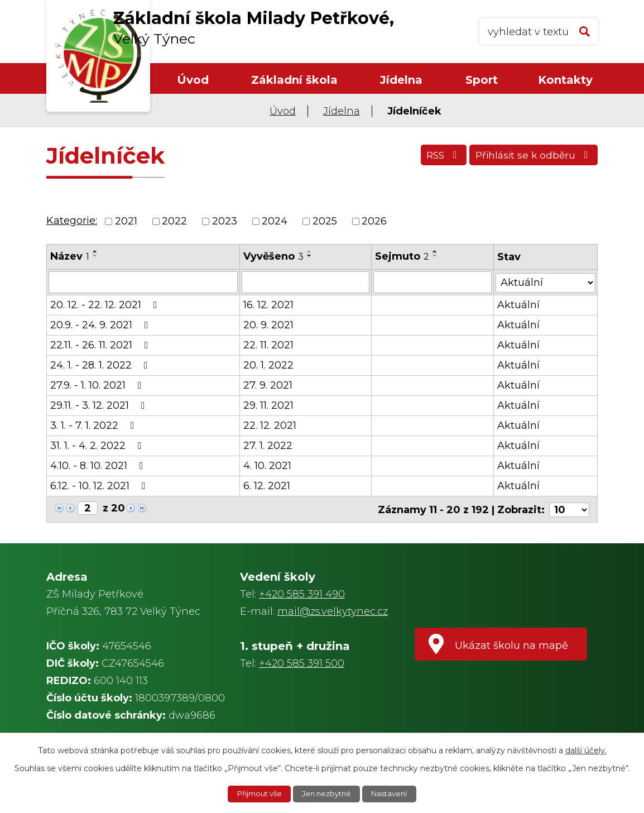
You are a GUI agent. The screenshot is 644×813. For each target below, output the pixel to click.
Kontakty (565, 80)
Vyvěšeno (273, 256)
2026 (374, 221)
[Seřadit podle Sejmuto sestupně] (436, 256)
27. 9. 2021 (268, 385)
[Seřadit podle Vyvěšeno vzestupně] (310, 251)
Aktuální (518, 304)
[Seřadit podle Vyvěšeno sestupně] (310, 256)
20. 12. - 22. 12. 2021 (106, 304)
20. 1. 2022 (268, 365)
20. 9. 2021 (268, 324)
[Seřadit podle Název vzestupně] (95, 251)
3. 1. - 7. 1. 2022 (95, 425)
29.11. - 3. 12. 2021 (100, 405)
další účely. (586, 749)
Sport (482, 80)
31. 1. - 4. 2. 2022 (98, 445)
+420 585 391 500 (302, 662)
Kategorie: (72, 221)
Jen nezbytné (328, 793)
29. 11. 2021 (268, 405)
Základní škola (294, 80)
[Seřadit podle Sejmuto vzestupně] (436, 251)
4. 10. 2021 (267, 465)
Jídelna (401, 80)
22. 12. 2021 (270, 425)
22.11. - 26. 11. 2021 (102, 345)
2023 (225, 221)
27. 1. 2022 (268, 445)
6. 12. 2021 (267, 485)
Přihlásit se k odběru (532, 157)
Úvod (193, 80)
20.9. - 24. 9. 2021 (102, 324)
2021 (126, 221)
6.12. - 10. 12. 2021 (100, 485)
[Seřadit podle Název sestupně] (95, 256)
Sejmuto (403, 256)
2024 (275, 221)
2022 (174, 221)
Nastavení (394, 793)
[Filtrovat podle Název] (143, 282)
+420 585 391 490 (302, 592)
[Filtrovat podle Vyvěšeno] (306, 282)
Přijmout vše (256, 793)
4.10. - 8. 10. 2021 (99, 465)
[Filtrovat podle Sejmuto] (433, 282)
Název (70, 256)
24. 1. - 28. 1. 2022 (101, 365)
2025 (325, 221)
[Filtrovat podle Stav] (546, 281)
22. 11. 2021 (268, 345)
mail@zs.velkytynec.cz (333, 610)
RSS (436, 157)
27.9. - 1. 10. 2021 (98, 385)
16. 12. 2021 (268, 304)
